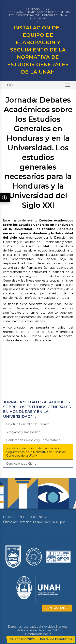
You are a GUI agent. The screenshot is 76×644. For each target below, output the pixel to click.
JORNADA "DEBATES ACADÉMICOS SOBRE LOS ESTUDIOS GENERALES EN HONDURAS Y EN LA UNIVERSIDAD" (39, 15)
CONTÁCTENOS (57, 608)
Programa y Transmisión (23, 432)
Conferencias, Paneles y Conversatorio (33, 440)
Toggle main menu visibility (68, 87)
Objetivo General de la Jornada (28, 424)
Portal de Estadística (56, 639)
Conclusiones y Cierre (21, 464)
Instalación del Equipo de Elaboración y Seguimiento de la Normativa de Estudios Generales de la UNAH (36, 452)
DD (48, 9)
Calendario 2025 (22, 639)
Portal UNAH (34, 9)
